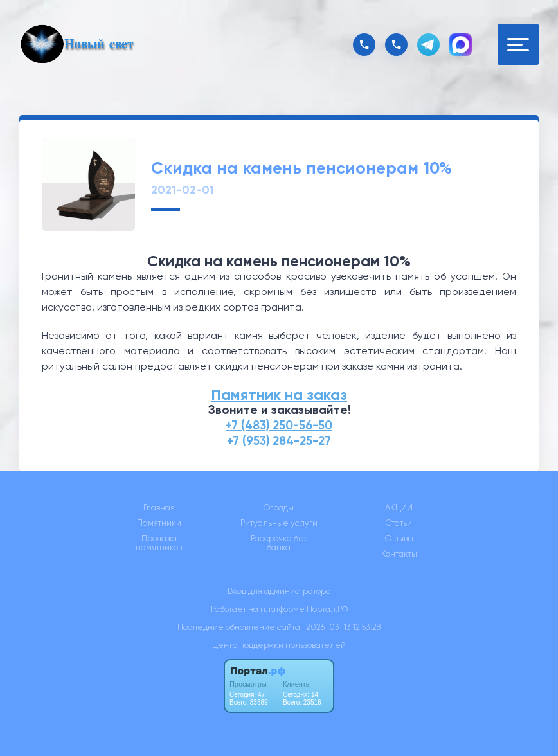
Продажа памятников (159, 543)
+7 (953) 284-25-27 (279, 441)
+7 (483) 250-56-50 (279, 425)
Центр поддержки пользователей (279, 645)
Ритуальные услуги (279, 523)
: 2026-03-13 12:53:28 (341, 627)
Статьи (399, 523)
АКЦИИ (399, 508)
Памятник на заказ (279, 394)
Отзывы (399, 539)
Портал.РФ (327, 609)
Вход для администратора (279, 591)
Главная (159, 508)
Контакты (399, 554)
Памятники (159, 523)
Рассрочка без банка (279, 543)
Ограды (279, 508)
